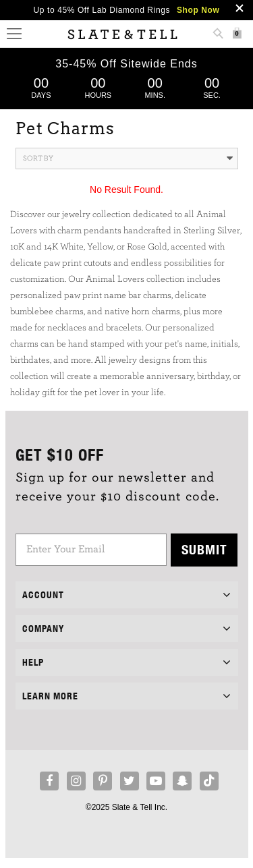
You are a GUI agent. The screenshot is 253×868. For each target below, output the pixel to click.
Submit (204, 549)
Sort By (128, 158)
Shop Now (198, 10)
